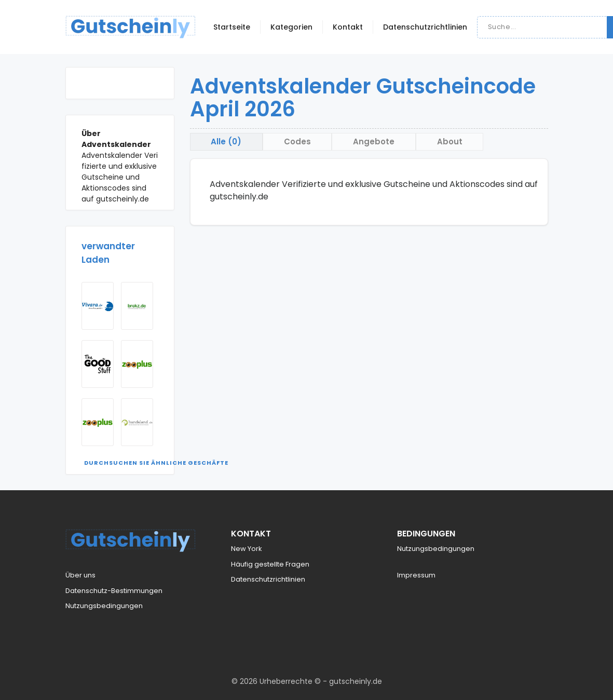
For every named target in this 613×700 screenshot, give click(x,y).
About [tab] (451, 142)
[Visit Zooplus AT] (98, 422)
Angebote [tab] (375, 142)
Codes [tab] (298, 142)
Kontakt (348, 27)
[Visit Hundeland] (137, 422)
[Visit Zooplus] (137, 364)
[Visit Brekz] (137, 306)
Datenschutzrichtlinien (425, 27)
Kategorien (291, 27)
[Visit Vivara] (98, 306)
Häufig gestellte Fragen (270, 564)
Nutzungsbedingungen (104, 606)
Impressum (416, 575)
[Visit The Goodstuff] (98, 364)
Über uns (80, 575)
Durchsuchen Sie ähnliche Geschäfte (156, 463)
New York (247, 549)
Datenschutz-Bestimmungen (114, 591)
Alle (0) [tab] (227, 142)
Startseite (232, 27)
